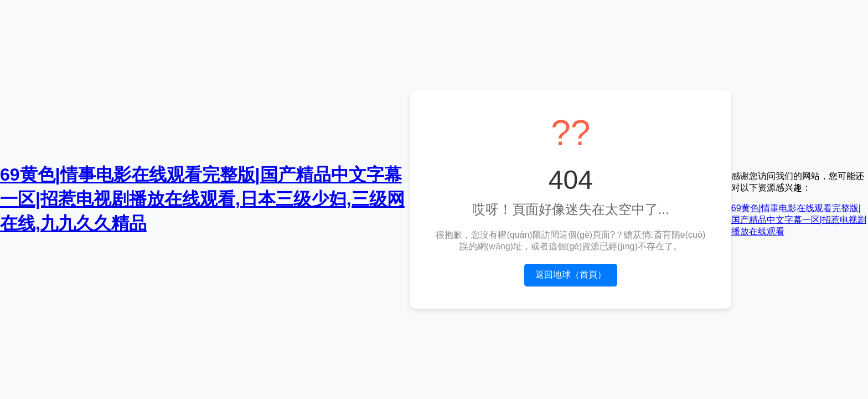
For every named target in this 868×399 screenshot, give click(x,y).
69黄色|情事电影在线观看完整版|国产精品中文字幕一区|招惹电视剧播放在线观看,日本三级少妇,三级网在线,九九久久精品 (202, 199)
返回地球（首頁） (571, 275)
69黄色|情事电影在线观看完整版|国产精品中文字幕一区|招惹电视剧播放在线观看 (799, 220)
